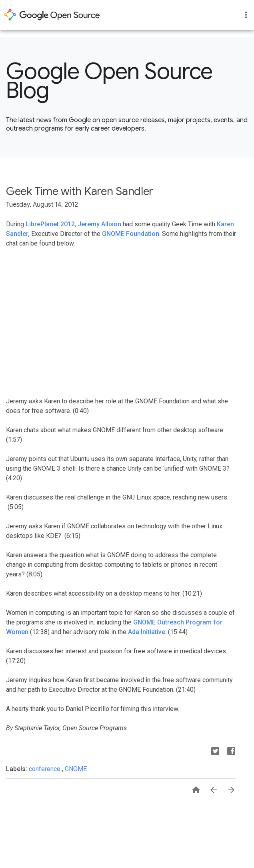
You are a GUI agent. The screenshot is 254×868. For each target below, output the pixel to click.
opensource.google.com (52, 15)
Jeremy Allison (99, 224)
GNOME (76, 769)
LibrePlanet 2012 (50, 224)
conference (45, 769)
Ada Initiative (147, 632)
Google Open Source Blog (109, 81)
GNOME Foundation (131, 234)
